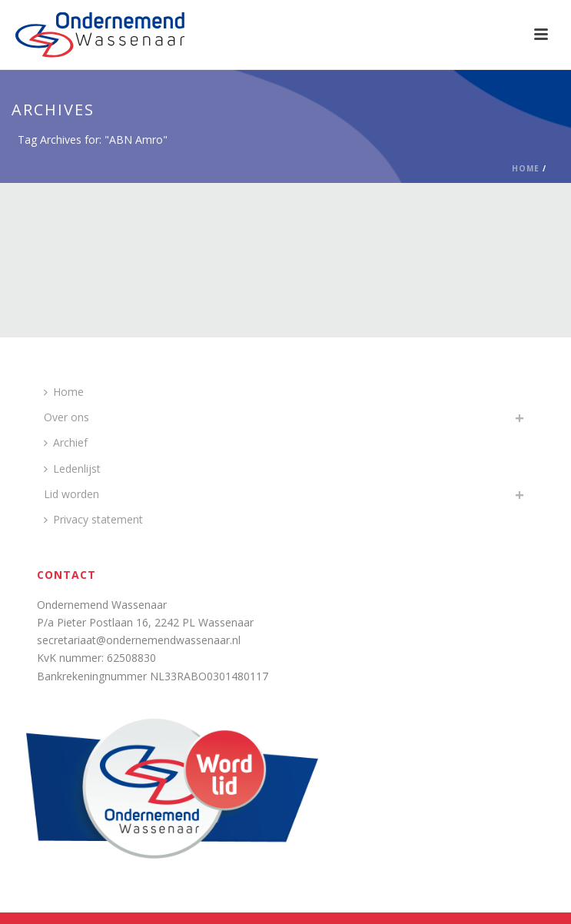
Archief (66, 442)
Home (526, 168)
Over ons (66, 417)
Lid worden (71, 494)
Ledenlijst (72, 469)
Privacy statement (93, 519)
